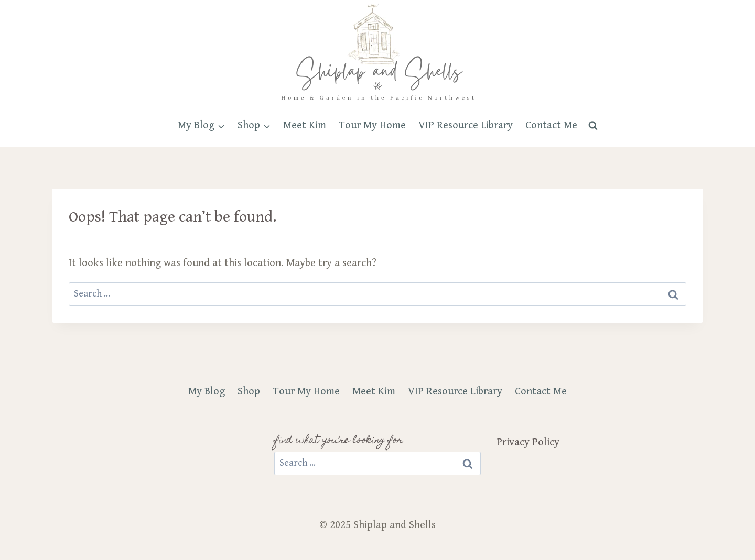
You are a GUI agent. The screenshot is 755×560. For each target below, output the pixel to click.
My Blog (207, 392)
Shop (249, 392)
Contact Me (551, 125)
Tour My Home (372, 125)
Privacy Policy (528, 442)
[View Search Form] (593, 126)
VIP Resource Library (466, 125)
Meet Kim (305, 125)
